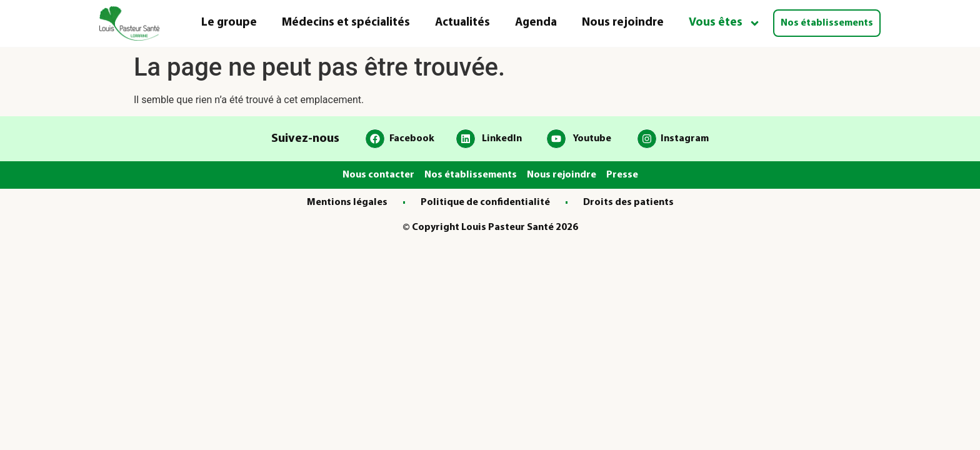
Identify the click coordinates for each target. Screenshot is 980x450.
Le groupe (229, 23)
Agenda (536, 23)
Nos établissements (827, 23)
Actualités (462, 23)
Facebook (412, 139)
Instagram (685, 139)
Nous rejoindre (623, 23)
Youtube (592, 139)
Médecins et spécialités (346, 23)
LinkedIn (502, 139)
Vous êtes (725, 23)
